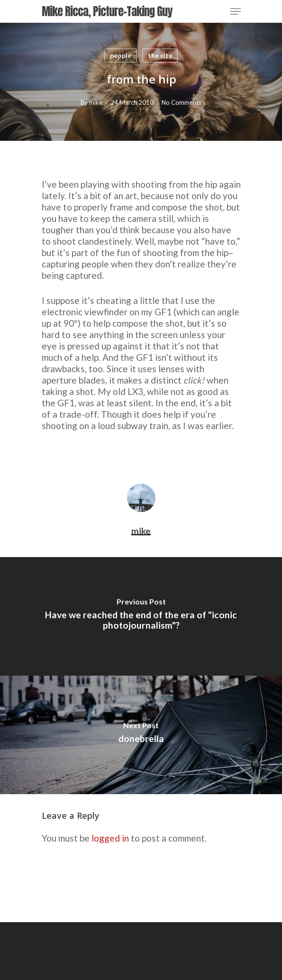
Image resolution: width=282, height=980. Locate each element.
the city (160, 55)
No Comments (182, 102)
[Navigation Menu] (236, 11)
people (121, 55)
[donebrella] (141, 735)
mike (96, 102)
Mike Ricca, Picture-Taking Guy (107, 11)
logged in (110, 838)
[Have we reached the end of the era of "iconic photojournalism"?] (141, 616)
